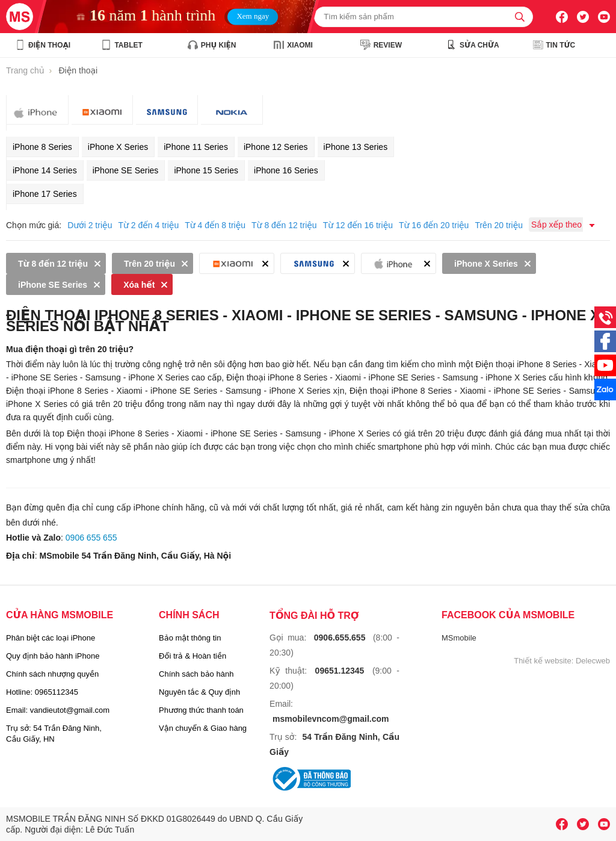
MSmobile (459, 638)
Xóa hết (139, 285)
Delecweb (593, 661)
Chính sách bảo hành (196, 674)
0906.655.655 (340, 638)
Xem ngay (253, 15)
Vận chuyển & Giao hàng (203, 728)
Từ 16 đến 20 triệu (434, 225)
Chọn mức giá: (34, 225)
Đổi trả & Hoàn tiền (192, 656)
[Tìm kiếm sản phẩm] (423, 17)
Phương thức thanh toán (201, 710)
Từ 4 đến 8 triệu (215, 225)
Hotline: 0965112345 (42, 692)
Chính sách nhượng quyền (52, 674)
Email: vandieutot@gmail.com (58, 710)
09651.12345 (340, 671)
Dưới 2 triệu (90, 225)
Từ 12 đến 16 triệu (358, 225)
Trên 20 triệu (499, 225)
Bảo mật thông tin (190, 638)
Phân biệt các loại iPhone (51, 638)
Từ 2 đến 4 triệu (148, 225)
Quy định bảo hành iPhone (53, 656)
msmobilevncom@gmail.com (331, 719)
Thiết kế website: (544, 661)
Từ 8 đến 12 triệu (284, 225)
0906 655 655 (91, 538)
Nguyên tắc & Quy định (199, 692)
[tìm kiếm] (520, 17)
